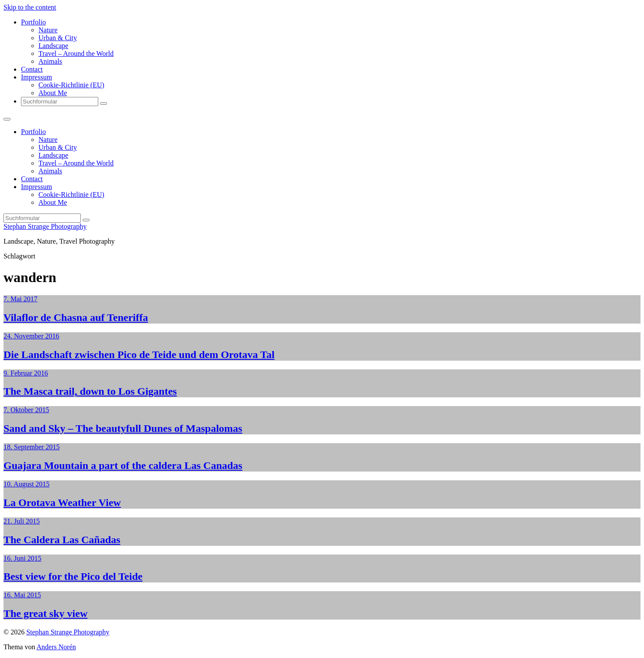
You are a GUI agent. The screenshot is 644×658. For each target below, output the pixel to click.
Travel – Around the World (76, 53)
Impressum (36, 77)
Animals (50, 61)
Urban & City (58, 38)
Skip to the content (30, 7)
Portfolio (33, 22)
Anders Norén (56, 647)
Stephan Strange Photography (45, 226)
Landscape (53, 46)
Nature (48, 30)
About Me (53, 93)
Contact (32, 69)
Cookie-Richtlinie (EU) (71, 85)
